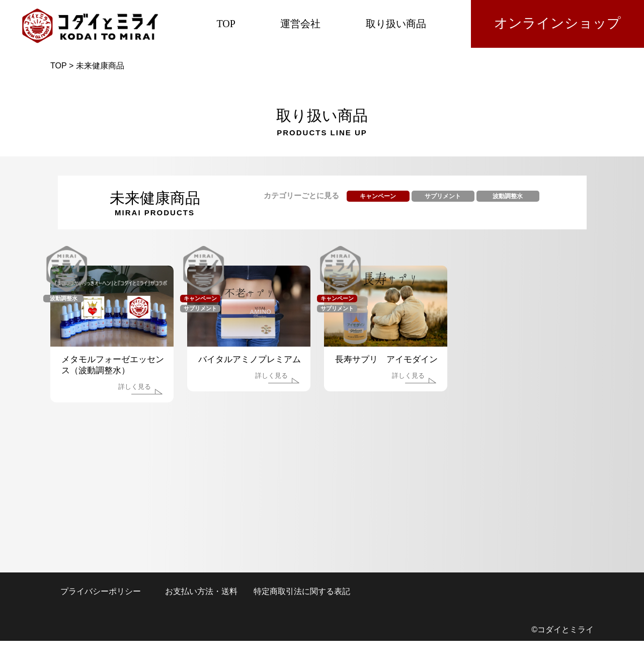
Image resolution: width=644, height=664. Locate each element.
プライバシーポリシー (101, 591)
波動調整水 (508, 196)
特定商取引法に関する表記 (302, 591)
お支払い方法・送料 (201, 591)
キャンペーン (378, 196)
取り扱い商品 (396, 24)
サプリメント (443, 196)
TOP (226, 24)
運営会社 (300, 24)
